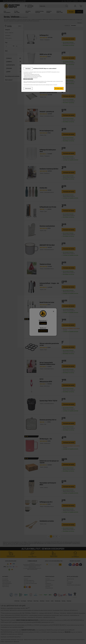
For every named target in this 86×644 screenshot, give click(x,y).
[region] (44, 78)
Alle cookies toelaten (59, 88)
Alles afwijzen (28, 69)
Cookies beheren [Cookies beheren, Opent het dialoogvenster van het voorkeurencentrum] (28, 88)
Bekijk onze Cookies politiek (28, 79)
